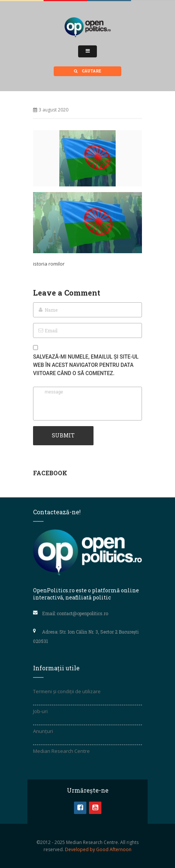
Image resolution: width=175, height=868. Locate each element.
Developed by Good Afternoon (98, 849)
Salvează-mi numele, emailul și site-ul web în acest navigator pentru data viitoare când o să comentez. (86, 365)
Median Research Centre (61, 751)
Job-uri (40, 711)
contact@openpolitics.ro (82, 613)
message (87, 404)
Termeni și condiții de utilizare (67, 691)
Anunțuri (43, 731)
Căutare (87, 71)
